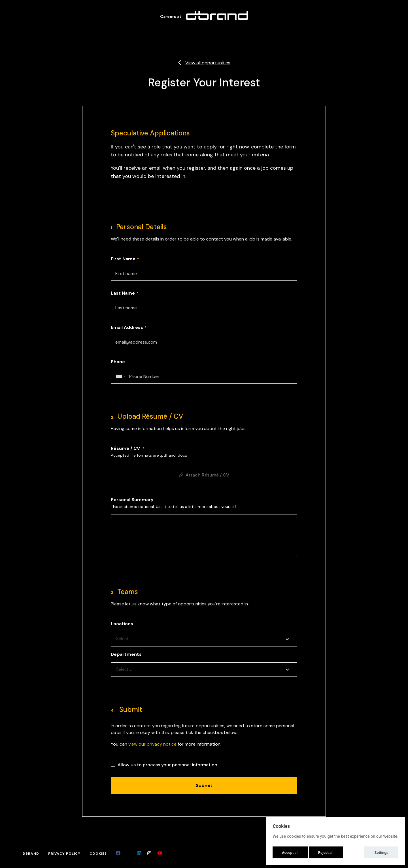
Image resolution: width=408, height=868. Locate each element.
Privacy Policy (64, 854)
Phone (118, 362)
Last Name (123, 293)
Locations (122, 624)
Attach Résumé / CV (204, 475)
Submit (204, 785)
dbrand (31, 854)
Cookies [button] (98, 854)
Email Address (127, 327)
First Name (123, 259)
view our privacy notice (152, 744)
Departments (126, 654)
